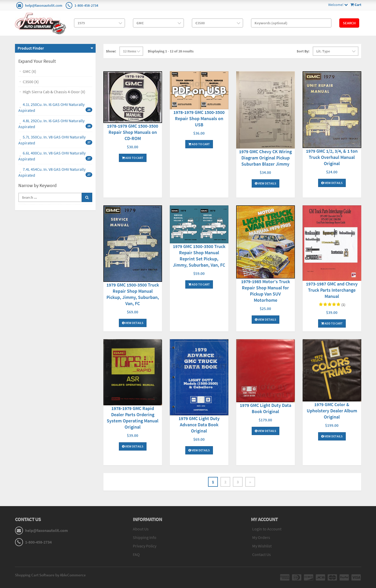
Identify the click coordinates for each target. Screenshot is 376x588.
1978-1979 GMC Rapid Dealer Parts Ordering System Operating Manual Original (133, 418)
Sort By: (303, 51)
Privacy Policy (145, 546)
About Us (141, 529)
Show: (111, 51)
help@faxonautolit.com (44, 5)
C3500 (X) (31, 82)
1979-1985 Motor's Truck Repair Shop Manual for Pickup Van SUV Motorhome (266, 291)
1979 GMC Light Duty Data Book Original (266, 408)
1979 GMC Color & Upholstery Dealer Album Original (332, 411)
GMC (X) (29, 71)
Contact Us (262, 554)
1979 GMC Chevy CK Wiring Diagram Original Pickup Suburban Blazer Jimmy (265, 158)
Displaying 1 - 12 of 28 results (171, 51)
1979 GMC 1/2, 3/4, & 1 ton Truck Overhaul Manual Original (332, 157)
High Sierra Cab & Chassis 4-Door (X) (54, 92)
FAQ (136, 554)
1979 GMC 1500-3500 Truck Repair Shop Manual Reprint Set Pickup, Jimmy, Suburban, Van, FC (199, 256)
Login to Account (267, 529)
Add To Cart (133, 158)
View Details (266, 183)
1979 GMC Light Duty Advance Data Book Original (199, 425)
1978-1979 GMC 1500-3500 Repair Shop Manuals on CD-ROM (133, 132)
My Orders (261, 537)
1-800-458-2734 (86, 5)
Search (349, 23)
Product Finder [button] (31, 48)
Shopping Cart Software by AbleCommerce (50, 575)
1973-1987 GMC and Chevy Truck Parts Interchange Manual (332, 290)
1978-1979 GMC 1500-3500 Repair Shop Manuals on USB (199, 118)
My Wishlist (262, 546)
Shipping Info (145, 537)
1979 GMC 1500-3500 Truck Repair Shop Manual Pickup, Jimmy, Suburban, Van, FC (133, 294)
